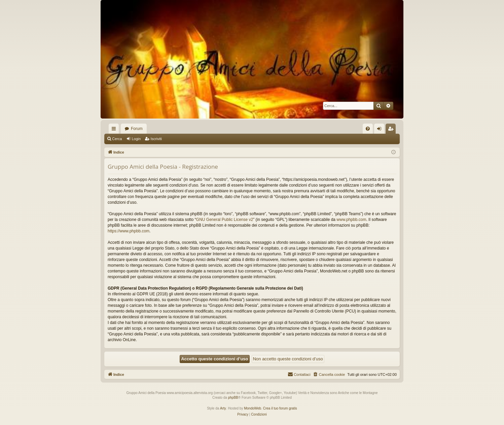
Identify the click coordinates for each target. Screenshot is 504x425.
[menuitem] (368, 129)
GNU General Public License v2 (225, 220)
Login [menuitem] (381, 130)
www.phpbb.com (351, 220)
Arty (223, 408)
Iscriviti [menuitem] (392, 130)
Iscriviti (156, 139)
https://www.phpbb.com (129, 231)
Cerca (117, 139)
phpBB (233, 398)
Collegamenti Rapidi (115, 130)
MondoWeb (253, 408)
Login (136, 139)
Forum (137, 129)
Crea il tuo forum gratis (280, 408)
